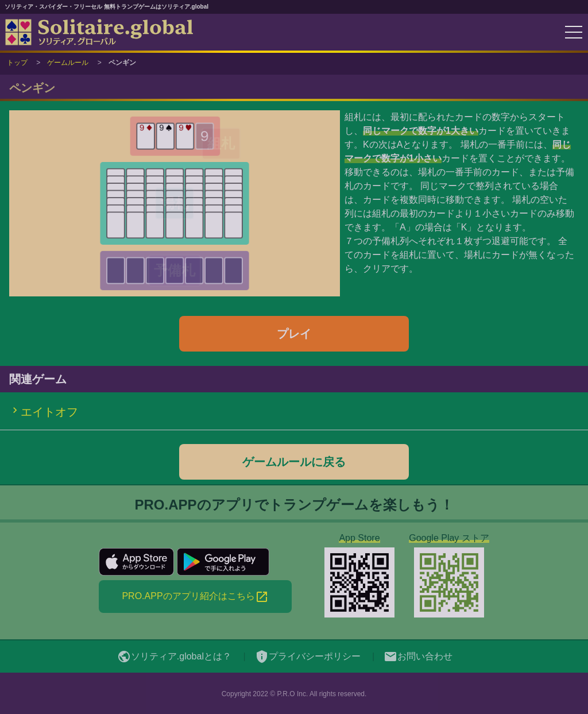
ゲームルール (68, 63)
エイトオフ (49, 412)
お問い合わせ (418, 656)
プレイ (294, 334)
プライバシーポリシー (308, 656)
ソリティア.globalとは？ (174, 656)
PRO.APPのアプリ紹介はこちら (195, 597)
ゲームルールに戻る (294, 462)
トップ (17, 63)
